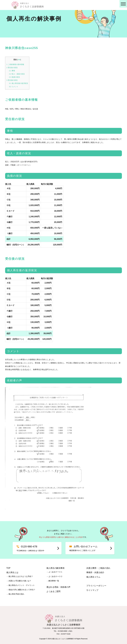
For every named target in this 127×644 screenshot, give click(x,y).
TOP (8, 568)
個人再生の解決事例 (55, 568)
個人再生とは (12, 572)
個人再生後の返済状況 (18, 83)
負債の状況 (14, 77)
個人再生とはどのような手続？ (21, 576)
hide (19, 60)
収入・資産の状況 (17, 74)
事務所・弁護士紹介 (95, 572)
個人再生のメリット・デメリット (22, 585)
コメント (14, 87)
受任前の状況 (12, 68)
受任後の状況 (12, 80)
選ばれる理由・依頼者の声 (58, 587)
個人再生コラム (93, 577)
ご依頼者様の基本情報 (15, 64)
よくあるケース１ (56, 572)
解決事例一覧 (54, 581)
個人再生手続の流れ (16, 594)
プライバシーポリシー (96, 586)
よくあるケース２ (56, 576)
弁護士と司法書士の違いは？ (20, 581)
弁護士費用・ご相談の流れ (98, 568)
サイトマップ (92, 590)
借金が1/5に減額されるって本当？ (22, 590)
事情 (12, 71)
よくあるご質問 (53, 591)
